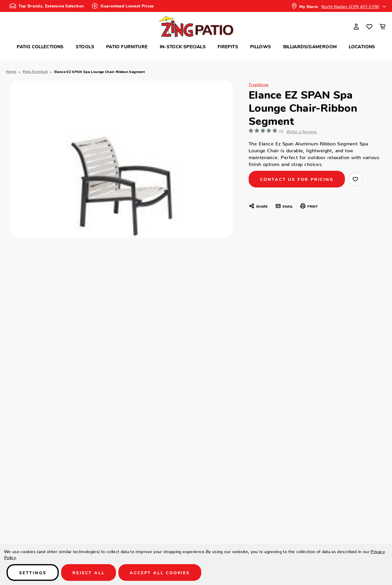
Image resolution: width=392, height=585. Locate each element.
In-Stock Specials (183, 46)
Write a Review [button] (302, 131)
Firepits (228, 46)
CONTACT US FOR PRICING (297, 179)
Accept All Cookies (160, 572)
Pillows (261, 46)
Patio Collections (40, 46)
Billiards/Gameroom (310, 46)
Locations (362, 46)
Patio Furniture (127, 46)
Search (67, 24)
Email (284, 206)
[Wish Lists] (369, 27)
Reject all (89, 572)
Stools (85, 46)
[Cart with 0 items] (382, 27)
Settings (33, 572)
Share (258, 206)
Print (309, 206)
